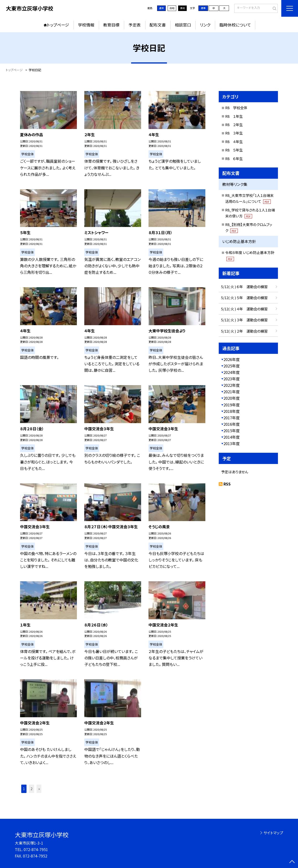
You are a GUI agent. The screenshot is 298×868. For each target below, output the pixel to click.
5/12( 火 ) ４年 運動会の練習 (244, 309)
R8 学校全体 (236, 108)
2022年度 (232, 385)
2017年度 (232, 418)
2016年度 (232, 424)
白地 (172, 8)
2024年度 (232, 372)
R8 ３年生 (234, 133)
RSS (227, 484)
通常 (161, 8)
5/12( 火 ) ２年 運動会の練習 (244, 331)
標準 (203, 8)
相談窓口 (183, 25)
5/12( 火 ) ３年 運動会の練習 (244, 320)
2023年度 (232, 379)
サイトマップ (273, 833)
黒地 (182, 8)
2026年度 (232, 359)
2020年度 (232, 398)
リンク (205, 25)
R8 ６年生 (234, 159)
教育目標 (111, 25)
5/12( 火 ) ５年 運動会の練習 (244, 298)
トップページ (58, 25)
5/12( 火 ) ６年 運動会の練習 (244, 287)
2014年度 (232, 437)
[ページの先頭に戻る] (292, 862)
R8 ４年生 (234, 142)
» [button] (39, 789)
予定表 (135, 25)
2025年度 (232, 366)
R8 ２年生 (234, 125)
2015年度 (232, 431)
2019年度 (232, 405)
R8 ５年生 (234, 150)
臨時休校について (235, 25)
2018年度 (232, 411)
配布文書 (158, 25)
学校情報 (86, 25)
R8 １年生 (234, 116)
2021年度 (232, 392)
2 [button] (32, 789)
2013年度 (232, 443)
